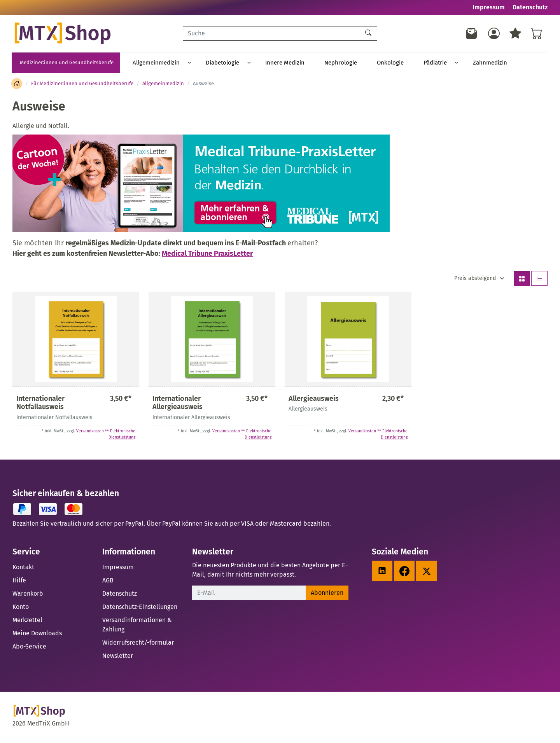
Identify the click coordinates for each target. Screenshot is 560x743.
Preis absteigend (475, 279)
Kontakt (23, 568)
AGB (108, 581)
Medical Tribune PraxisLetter (207, 255)
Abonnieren (327, 594)
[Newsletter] (472, 33)
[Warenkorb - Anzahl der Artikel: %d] (537, 33)
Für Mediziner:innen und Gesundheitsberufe (82, 85)
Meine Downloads (37, 634)
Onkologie (343, 63)
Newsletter (118, 657)
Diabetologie (207, 63)
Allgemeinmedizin (151, 63)
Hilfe (19, 581)
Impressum (489, 7)
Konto (21, 608)
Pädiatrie (378, 63)
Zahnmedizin (422, 63)
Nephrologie (304, 63)
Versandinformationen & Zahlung (137, 626)
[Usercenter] (494, 33)
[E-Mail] (249, 594)
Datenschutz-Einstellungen (140, 608)
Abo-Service (29, 648)
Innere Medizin (259, 63)
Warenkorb (28, 595)
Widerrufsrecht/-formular (138, 644)
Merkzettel (27, 621)
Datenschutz (530, 7)
